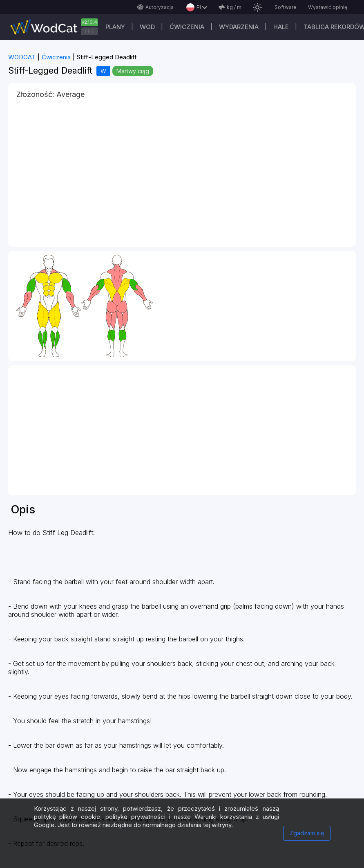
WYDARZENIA (239, 27)
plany (115, 27)
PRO (90, 31)
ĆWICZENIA (187, 27)
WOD (147, 27)
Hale (281, 27)
